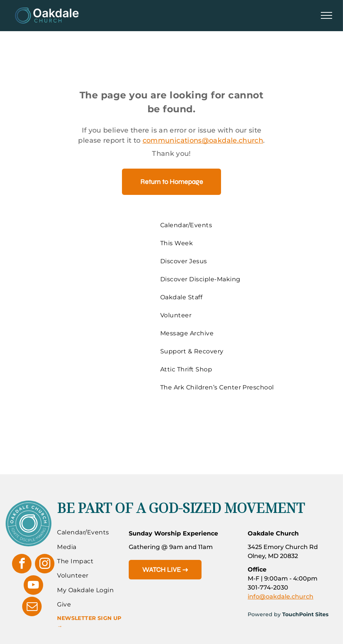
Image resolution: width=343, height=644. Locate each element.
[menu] (326, 15)
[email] (32, 607)
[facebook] (22, 565)
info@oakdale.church (281, 596)
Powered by (264, 614)
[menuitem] (220, 225)
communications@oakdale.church (203, 140)
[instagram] (45, 565)
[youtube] (33, 586)
